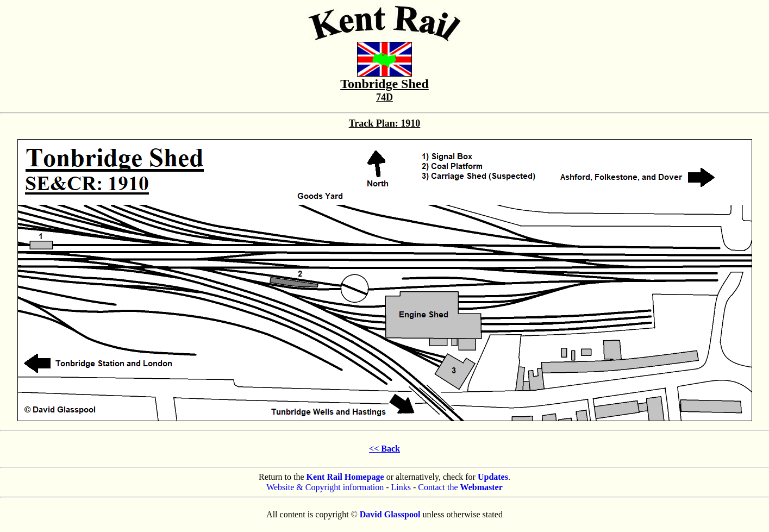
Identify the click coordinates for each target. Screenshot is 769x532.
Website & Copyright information (325, 487)
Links (401, 487)
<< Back (384, 449)
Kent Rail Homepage (345, 477)
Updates (493, 477)
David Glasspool (390, 514)
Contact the (460, 487)
